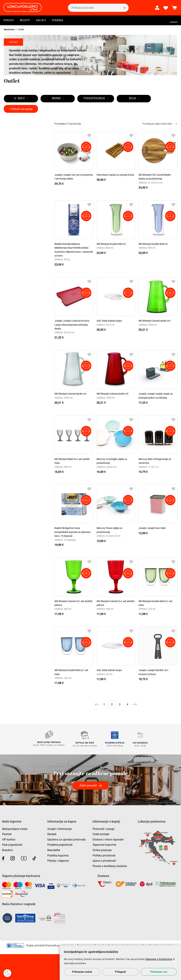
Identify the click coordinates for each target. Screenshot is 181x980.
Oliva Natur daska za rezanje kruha (115, 175)
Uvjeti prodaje (101, 834)
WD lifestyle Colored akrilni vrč (154, 321)
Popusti (9, 20)
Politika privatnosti (104, 855)
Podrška (60, 20)
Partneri (7, 834)
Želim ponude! (88, 785)
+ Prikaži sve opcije (21, 109)
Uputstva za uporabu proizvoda (66, 839)
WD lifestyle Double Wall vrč (111, 244)
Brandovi (8, 850)
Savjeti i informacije (59, 828)
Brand (56, 98)
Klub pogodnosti (12, 844)
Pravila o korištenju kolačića (110, 866)
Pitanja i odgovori (58, 860)
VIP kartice (9, 839)
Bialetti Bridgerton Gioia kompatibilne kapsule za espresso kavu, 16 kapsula (72, 532)
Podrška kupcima (58, 855)
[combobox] (160, 124)
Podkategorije (94, 98)
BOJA (132, 98)
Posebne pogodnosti (60, 844)
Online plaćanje (102, 850)
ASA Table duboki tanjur (109, 321)
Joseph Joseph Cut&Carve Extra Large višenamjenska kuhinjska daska (72, 325)
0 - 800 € (20, 98)
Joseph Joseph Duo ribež (152, 528)
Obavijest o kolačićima (159, 959)
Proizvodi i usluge (103, 828)
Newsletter (54, 850)
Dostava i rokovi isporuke (108, 839)
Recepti (26, 20)
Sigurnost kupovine (104, 844)
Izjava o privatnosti (104, 860)
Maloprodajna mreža (15, 828)
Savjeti (43, 20)
